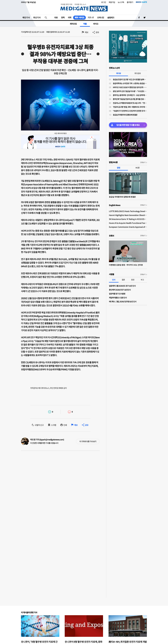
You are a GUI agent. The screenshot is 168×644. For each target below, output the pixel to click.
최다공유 (138, 73)
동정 (133, 280)
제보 (86, 32)
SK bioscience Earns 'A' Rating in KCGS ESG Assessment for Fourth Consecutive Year (128, 219)
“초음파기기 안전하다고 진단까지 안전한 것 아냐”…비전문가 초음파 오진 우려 (130, 111)
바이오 (96, 24)
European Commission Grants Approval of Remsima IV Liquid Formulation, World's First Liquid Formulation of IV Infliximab (128, 227)
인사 (114, 280)
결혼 (123, 280)
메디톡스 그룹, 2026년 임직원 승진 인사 (123, 302)
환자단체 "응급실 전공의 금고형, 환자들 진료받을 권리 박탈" (130, 99)
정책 (63, 17)
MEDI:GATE (141, 2)
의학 (70, 17)
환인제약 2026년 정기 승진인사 (120, 290)
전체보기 (143, 162)
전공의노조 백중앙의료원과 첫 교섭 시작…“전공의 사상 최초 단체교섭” (130, 103)
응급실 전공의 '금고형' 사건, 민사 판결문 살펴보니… (130, 79)
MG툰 (137, 168)
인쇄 (65, 425)
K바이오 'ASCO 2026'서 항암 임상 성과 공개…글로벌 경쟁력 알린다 (130, 87)
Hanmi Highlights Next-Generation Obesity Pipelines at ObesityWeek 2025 (128, 215)
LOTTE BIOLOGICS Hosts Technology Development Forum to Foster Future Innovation (128, 211)
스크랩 (53, 425)
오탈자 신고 (39, 425)
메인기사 (26, 17)
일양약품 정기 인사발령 (117, 294)
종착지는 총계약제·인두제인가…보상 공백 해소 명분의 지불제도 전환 (130, 95)
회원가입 (112, 2)
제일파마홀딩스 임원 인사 (118, 298)
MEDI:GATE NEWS (84, 7)
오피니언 (101, 17)
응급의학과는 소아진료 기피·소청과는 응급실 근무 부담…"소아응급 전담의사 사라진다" (130, 83)
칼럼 (119, 168)
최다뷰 (119, 73)
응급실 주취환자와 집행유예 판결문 (125, 115)
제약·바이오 (79, 17)
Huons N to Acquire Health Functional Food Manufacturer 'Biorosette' (128, 223)
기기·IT (91, 17)
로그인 (104, 2)
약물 (85, 24)
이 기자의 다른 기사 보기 (88, 441)
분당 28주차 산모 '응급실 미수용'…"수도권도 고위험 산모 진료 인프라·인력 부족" (130, 91)
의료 (56, 17)
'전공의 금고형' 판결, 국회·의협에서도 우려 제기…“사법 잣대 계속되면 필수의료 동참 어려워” (130, 107)
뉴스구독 (121, 2)
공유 (97, 32)
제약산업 (73, 24)
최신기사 (37, 17)
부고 (142, 280)
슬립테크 (111, 17)
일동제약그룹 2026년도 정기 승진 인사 (122, 286)
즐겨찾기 (130, 2)
